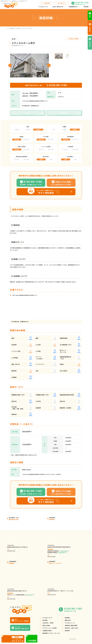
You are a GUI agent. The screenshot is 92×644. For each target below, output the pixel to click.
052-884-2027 (11, 550)
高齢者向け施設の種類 (71, 625)
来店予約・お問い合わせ (72, 628)
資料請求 (67, 631)
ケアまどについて (47, 618)
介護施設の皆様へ (47, 631)
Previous (10, 65)
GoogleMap (64, 551)
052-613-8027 (52, 556)
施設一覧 (19, 28)
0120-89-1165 (52, 594)
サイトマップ (73, 639)
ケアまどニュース (70, 623)
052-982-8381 (11, 598)
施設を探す (13, 28)
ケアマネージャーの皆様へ (50, 628)
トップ (7, 28)
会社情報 (45, 620)
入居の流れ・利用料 (48, 623)
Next (49, 65)
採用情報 (67, 618)
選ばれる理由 (46, 625)
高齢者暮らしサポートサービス (51, 633)
